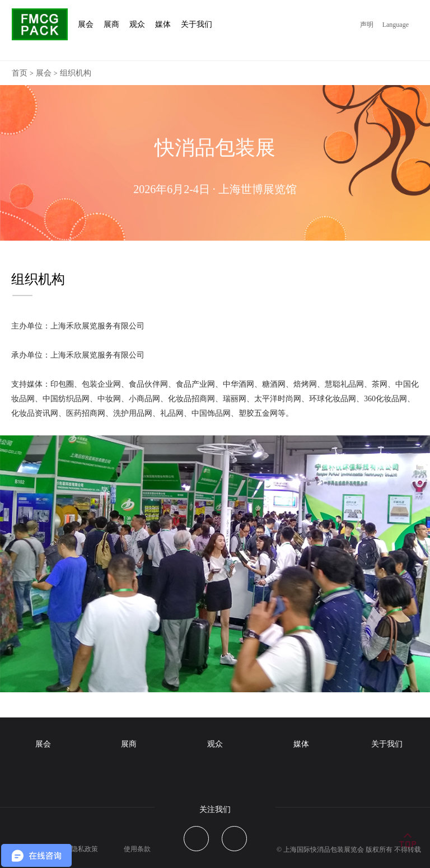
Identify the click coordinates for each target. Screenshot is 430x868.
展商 (129, 744)
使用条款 (137, 849)
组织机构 (76, 73)
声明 (367, 25)
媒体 (301, 744)
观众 (215, 744)
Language (396, 25)
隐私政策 (85, 849)
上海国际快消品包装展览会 (324, 850)
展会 (44, 73)
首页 (20, 73)
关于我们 (387, 744)
